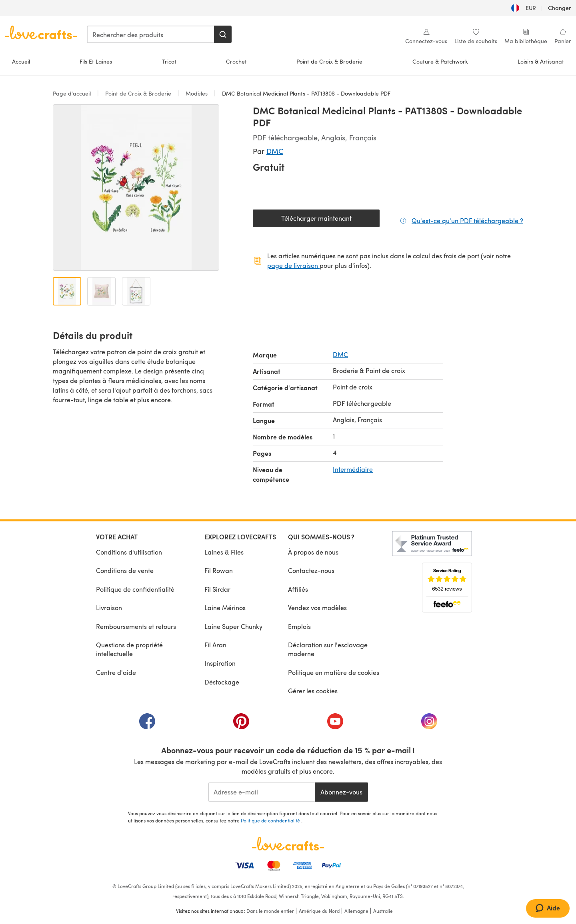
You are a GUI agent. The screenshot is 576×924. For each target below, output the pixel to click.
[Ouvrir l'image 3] (136, 291)
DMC (275, 151)
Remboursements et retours (136, 626)
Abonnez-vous (341, 792)
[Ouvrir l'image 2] (101, 291)
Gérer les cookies (313, 691)
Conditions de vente (125, 570)
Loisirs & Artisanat (541, 61)
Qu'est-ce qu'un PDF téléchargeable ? (467, 220)
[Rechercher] (223, 34)
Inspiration (220, 663)
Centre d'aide (116, 672)
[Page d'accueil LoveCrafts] (288, 844)
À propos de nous (313, 552)
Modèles (197, 93)
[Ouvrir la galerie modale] (136, 188)
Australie (383, 911)
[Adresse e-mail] (261, 792)
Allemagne (356, 911)
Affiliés (298, 589)
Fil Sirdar (217, 589)
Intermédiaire (353, 469)
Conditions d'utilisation (129, 552)
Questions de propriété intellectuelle (129, 649)
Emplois (299, 626)
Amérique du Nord (319, 911)
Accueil (21, 61)
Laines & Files (224, 552)
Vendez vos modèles (317, 608)
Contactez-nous (311, 570)
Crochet (236, 61)
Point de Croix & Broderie (329, 61)
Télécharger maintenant (331, 220)
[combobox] (151, 34)
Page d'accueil (73, 93)
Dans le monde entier (270, 911)
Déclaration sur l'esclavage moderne (328, 649)
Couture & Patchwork (440, 61)
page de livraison (293, 265)
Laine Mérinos (225, 608)
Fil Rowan (219, 570)
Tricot (169, 61)
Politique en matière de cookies (334, 672)
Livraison (109, 608)
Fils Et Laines (96, 61)
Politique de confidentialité (135, 589)
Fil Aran (215, 645)
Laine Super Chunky (233, 626)
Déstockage (222, 682)
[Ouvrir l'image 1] (67, 291)
